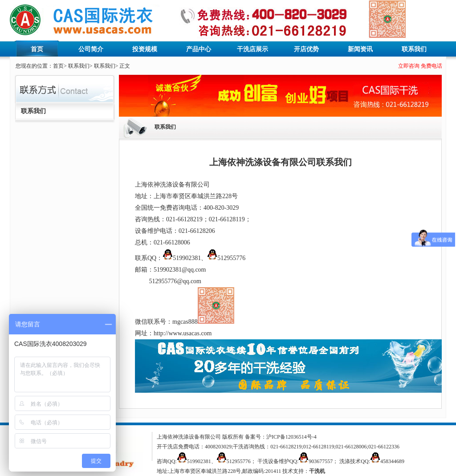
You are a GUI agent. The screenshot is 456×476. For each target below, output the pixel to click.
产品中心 (199, 49)
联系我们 (414, 49)
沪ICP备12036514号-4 (291, 437)
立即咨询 (409, 66)
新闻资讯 (360, 49)
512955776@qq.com (175, 281)
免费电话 (432, 66)
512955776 (226, 258)
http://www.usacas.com (183, 333)
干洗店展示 (252, 49)
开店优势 (306, 49)
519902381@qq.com (180, 270)
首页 (37, 49)
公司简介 (91, 49)
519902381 (182, 258)
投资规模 (145, 49)
